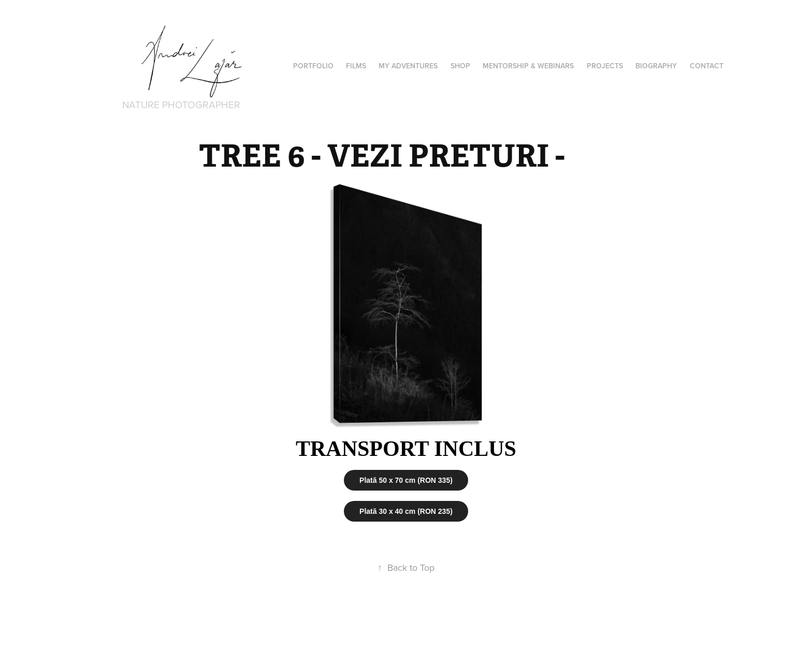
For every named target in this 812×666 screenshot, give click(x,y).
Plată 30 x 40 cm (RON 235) (406, 511)
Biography (656, 66)
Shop (460, 66)
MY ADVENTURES (408, 66)
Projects (605, 66)
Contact (707, 66)
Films (356, 66)
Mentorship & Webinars (528, 66)
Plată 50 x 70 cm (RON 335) (406, 480)
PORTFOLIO (313, 66)
